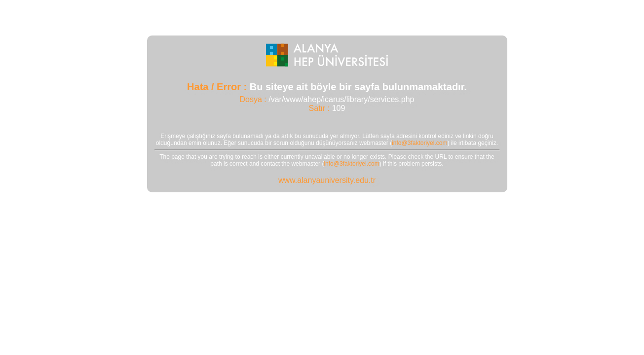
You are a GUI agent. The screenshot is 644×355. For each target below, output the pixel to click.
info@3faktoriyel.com (419, 143)
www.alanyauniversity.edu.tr (327, 180)
